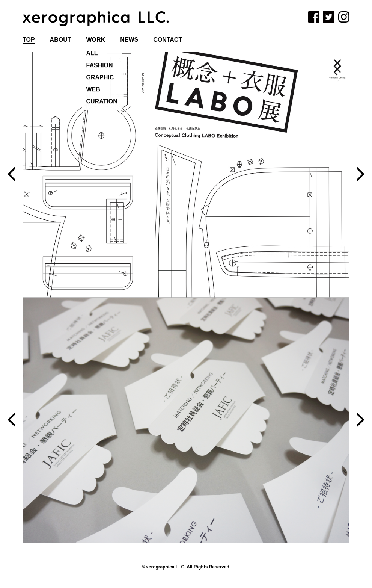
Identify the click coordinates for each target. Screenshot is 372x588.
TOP (29, 40)
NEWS (129, 40)
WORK (96, 40)
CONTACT (168, 40)
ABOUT (61, 40)
